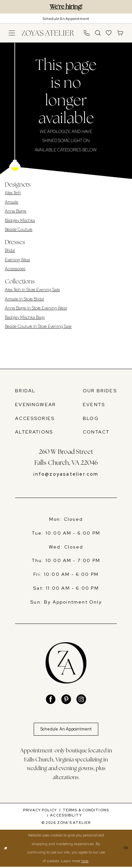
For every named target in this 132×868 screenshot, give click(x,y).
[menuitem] (12, 33)
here (85, 862)
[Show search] (98, 33)
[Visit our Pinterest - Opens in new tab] (66, 700)
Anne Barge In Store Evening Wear (36, 308)
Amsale (12, 202)
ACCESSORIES (35, 418)
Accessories (15, 269)
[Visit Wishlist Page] (109, 33)
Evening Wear (18, 260)
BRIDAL (25, 391)
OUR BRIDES (100, 391)
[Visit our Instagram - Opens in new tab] (81, 700)
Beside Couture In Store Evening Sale (38, 326)
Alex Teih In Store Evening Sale (32, 290)
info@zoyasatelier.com (66, 474)
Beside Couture (19, 229)
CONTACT (96, 432)
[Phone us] (87, 33)
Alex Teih (13, 193)
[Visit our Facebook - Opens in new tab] (51, 700)
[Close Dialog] (6, 849)
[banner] (48, 33)
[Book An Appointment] (66, 19)
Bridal (10, 250)
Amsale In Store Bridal (24, 299)
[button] (12, 33)
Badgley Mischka (20, 220)
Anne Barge (16, 211)
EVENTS (94, 405)
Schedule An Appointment (66, 730)
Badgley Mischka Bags (25, 317)
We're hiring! (66, 7)
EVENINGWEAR (35, 405)
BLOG (91, 418)
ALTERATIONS (34, 432)
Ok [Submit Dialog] (125, 849)
